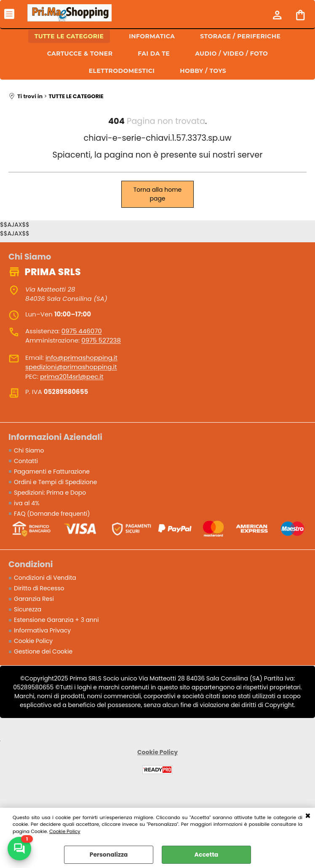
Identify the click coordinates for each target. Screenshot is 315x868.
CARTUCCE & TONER (80, 54)
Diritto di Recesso (39, 588)
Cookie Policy (65, 831)
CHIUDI (308, 816)
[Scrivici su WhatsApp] (19, 849)
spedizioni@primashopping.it (71, 367)
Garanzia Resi (34, 599)
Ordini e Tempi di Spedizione (55, 482)
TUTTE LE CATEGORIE (69, 36)
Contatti (26, 461)
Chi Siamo (29, 450)
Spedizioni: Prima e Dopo (50, 493)
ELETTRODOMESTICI (122, 71)
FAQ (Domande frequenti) (52, 514)
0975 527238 (101, 340)
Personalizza (109, 855)
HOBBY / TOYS (203, 71)
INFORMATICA (152, 36)
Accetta (207, 855)
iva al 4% (27, 503)
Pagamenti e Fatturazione (52, 472)
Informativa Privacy (42, 630)
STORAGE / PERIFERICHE (240, 36)
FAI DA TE (154, 54)
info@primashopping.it (81, 358)
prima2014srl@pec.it (72, 376)
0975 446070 (82, 331)
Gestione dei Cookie (43, 651)
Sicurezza (28, 609)
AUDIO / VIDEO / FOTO (231, 54)
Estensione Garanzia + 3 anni (56, 620)
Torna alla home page (158, 194)
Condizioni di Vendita (45, 578)
